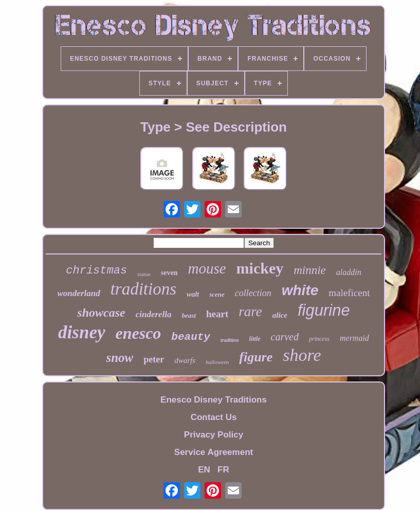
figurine (324, 310)
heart (217, 314)
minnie (310, 270)
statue (144, 274)
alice (280, 315)
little (255, 339)
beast (189, 315)
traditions (143, 289)
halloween (217, 362)
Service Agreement (214, 452)
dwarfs (185, 360)
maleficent (349, 293)
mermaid (354, 338)
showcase (101, 313)
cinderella (154, 314)
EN (204, 470)
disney (81, 332)
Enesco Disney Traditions (214, 400)
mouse (207, 268)
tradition (230, 340)
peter (154, 359)
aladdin (349, 272)
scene (217, 294)
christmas (96, 271)
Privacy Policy (214, 435)
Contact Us (214, 417)
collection (253, 293)
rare (250, 312)
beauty (191, 337)
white (300, 290)
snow (120, 358)
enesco (139, 333)
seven (169, 273)
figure (256, 357)
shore (302, 355)
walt (193, 294)
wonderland (79, 293)
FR (223, 470)
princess (319, 339)
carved (285, 337)
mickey (260, 268)
